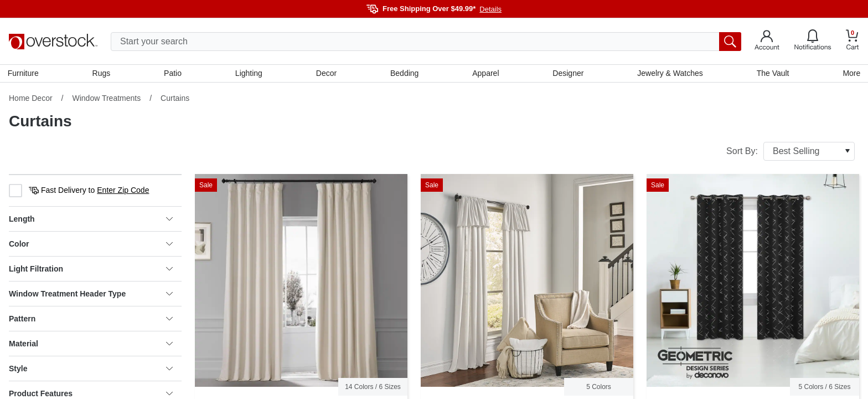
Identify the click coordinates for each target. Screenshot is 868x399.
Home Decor (31, 99)
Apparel (485, 74)
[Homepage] (53, 42)
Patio (174, 74)
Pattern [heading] (91, 320)
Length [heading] (91, 220)
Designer (567, 74)
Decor (326, 74)
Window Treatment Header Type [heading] (91, 295)
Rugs (102, 74)
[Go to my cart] (852, 41)
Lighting (249, 74)
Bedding (404, 74)
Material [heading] (91, 345)
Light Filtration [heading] (91, 270)
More (850, 74)
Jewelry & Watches (670, 74)
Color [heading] (91, 245)
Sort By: (790, 152)
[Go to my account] (767, 42)
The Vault (772, 74)
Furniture (24, 74)
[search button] (730, 42)
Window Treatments (106, 99)
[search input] (426, 42)
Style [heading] (91, 370)
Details (490, 9)
